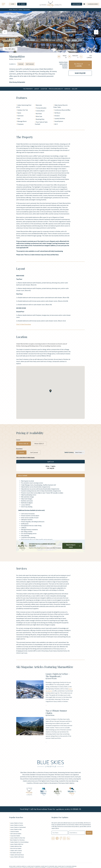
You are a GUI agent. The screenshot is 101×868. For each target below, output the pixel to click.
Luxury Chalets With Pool (17, 844)
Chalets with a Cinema (16, 851)
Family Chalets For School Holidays (19, 842)
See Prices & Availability (82, 65)
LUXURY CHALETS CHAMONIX (33, 866)
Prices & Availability (56, 89)
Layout (37, 89)
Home (11, 10)
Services (67, 89)
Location (44, 89)
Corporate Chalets (15, 836)
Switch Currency (69, 452)
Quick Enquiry (77, 4)
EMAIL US (77, 809)
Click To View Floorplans (24, 324)
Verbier (21, 10)
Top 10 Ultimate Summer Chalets (56, 712)
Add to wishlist (64, 64)
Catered (21, 64)
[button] (13, 4)
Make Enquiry (80, 73)
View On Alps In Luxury (73, 546)
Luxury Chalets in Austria (17, 825)
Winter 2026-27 (39, 444)
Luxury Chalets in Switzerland (18, 827)
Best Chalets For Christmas (17, 840)
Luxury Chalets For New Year (18, 838)
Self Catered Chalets (16, 834)
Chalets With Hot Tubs (16, 846)
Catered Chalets (15, 832)
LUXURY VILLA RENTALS (21, 866)
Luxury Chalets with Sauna (17, 857)
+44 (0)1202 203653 (63, 809)
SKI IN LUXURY (12, 866)
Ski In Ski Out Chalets (16, 848)
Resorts (15, 10)
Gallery (75, 89)
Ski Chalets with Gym (16, 853)
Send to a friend (63, 62)
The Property (28, 89)
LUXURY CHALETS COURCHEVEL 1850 (49, 866)
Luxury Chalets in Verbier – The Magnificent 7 (58, 675)
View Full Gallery (10, 49)
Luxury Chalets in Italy (16, 829)
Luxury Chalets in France (17, 823)
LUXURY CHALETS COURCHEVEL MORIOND (67, 866)
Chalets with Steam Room (17, 855)
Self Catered (30, 64)
